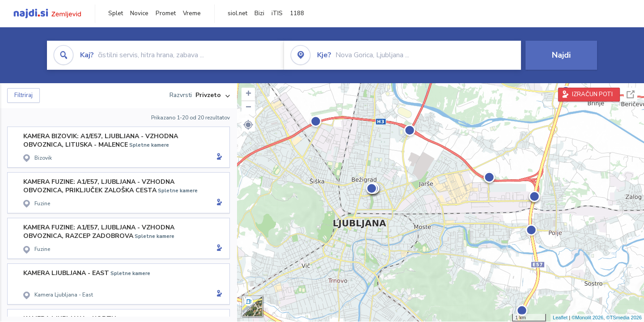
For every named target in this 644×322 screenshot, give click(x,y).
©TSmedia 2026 (624, 318)
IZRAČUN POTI (592, 94)
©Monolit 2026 (587, 318)
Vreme (192, 13)
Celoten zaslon (631, 95)
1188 (297, 13)
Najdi (561, 55)
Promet (166, 13)
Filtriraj (23, 95)
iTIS (277, 13)
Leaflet (560, 318)
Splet (116, 13)
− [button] (248, 108)
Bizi (259, 13)
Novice (139, 13)
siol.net (237, 13)
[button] (248, 125)
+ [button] (248, 94)
